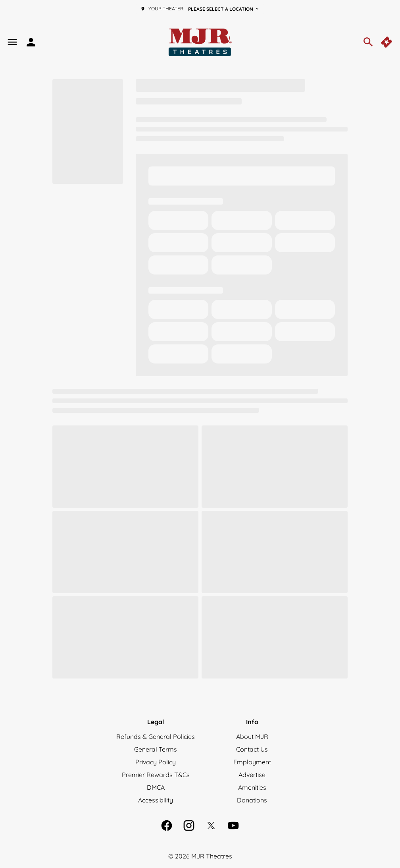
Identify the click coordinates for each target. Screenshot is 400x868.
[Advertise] (252, 775)
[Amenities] (252, 787)
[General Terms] (156, 749)
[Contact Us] (252, 749)
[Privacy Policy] (156, 762)
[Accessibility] (156, 800)
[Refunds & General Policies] (156, 737)
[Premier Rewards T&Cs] (156, 775)
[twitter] (211, 825)
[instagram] (189, 825)
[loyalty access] (31, 42)
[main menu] (12, 42)
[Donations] (252, 800)
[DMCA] (156, 787)
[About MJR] (252, 737)
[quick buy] (387, 42)
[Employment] (252, 762)
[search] (368, 42)
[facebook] (167, 825)
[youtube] (233, 825)
